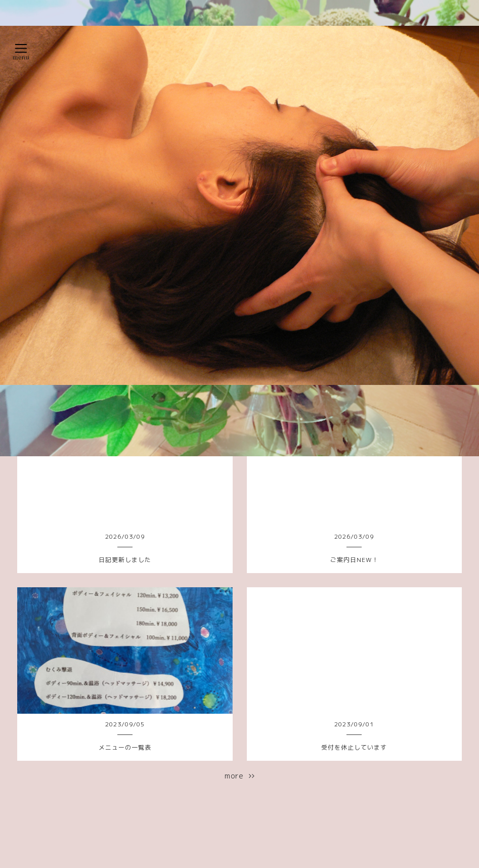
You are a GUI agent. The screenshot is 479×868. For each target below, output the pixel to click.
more (240, 776)
